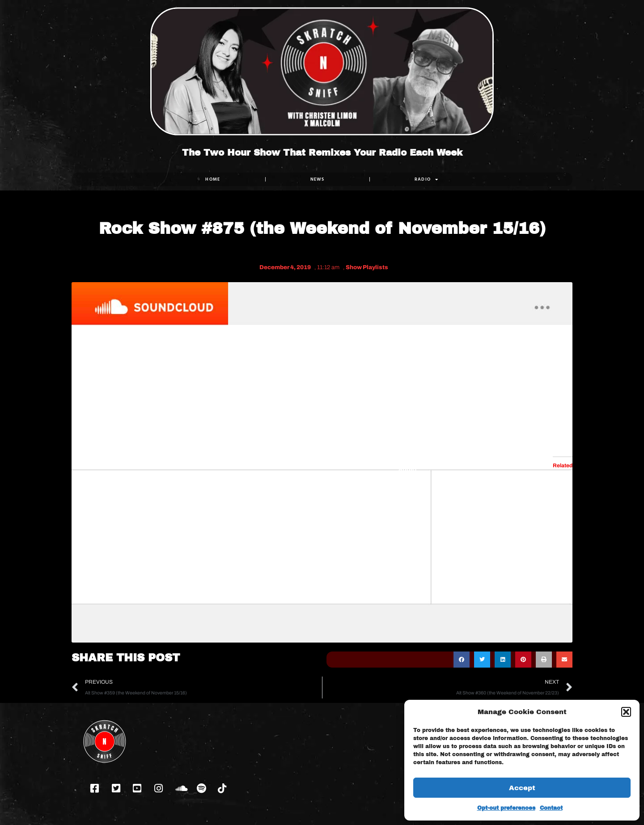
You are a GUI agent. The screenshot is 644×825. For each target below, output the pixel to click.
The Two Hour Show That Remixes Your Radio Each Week (322, 152)
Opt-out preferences (506, 808)
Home (213, 179)
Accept (522, 788)
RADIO (427, 179)
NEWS (318, 179)
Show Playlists (367, 267)
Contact (551, 808)
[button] (626, 712)
